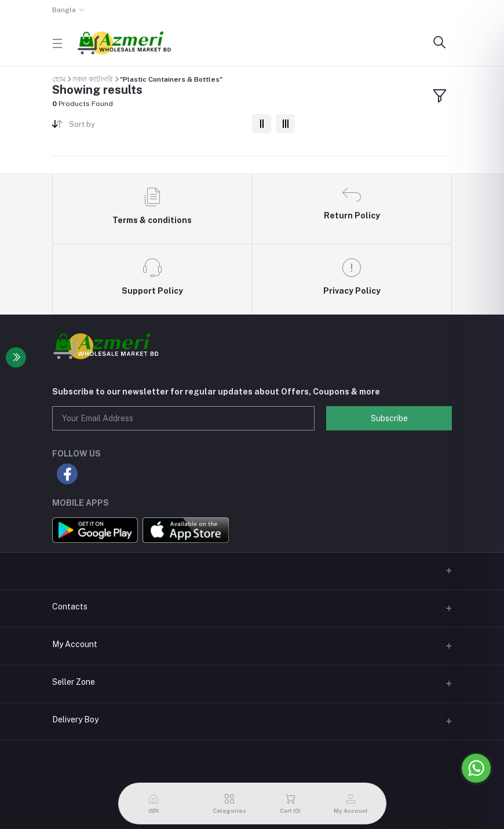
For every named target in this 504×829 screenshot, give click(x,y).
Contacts (70, 607)
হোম (59, 79)
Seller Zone (74, 682)
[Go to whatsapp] (476, 768)
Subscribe (389, 418)
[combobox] (156, 127)
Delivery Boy (75, 720)
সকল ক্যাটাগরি (93, 79)
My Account (75, 644)
